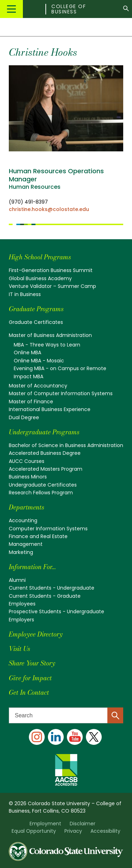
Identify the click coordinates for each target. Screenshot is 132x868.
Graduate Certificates (36, 322)
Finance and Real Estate (38, 536)
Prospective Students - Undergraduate (56, 611)
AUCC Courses (27, 461)
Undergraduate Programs (44, 432)
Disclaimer (83, 824)
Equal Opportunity (34, 831)
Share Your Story (32, 663)
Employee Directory (36, 634)
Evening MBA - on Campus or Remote (60, 368)
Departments (26, 507)
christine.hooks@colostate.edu (49, 209)
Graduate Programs (36, 309)
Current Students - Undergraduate (52, 588)
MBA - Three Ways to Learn (47, 345)
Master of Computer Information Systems (61, 393)
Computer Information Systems (48, 529)
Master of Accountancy (38, 386)
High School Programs (40, 257)
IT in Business (25, 294)
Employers (21, 620)
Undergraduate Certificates (43, 485)
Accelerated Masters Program (46, 469)
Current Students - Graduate (45, 596)
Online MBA (27, 352)
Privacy (73, 831)
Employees (22, 604)
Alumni (17, 580)
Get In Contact (29, 692)
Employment (45, 824)
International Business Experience (50, 409)
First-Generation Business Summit (51, 270)
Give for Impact (30, 678)
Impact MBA (29, 376)
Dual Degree (24, 417)
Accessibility (105, 831)
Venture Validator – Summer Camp (52, 286)
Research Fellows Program (41, 493)
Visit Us (19, 649)
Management (26, 544)
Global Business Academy (40, 278)
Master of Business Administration (50, 335)
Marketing (21, 552)
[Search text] (66, 715)
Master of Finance (31, 402)
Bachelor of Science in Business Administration (66, 445)
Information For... (32, 567)
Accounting (23, 520)
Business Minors (28, 477)
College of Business (69, 9)
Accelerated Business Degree (45, 453)
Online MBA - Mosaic (39, 361)
